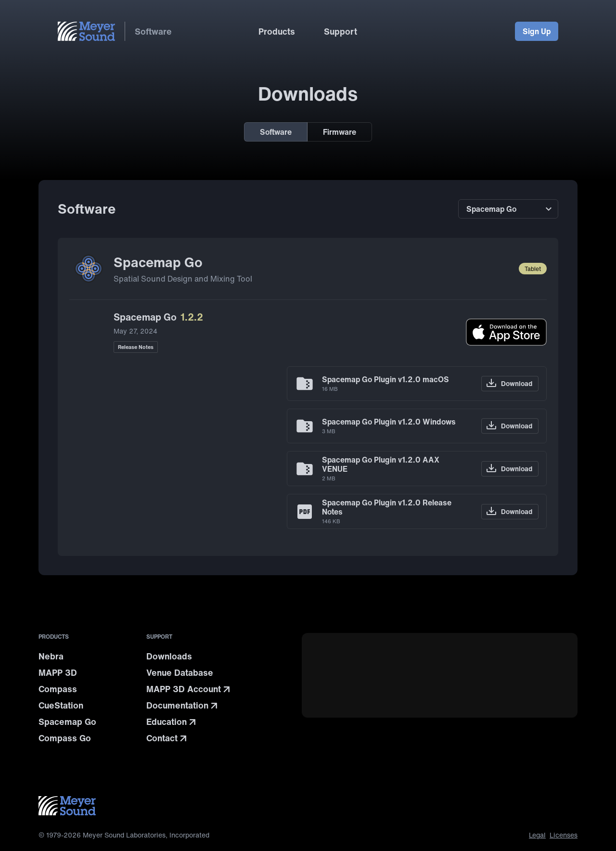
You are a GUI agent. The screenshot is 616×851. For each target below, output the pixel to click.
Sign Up (537, 31)
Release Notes (136, 347)
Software (153, 31)
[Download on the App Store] (506, 332)
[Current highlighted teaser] (440, 690)
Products (277, 31)
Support (340, 31)
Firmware (340, 132)
